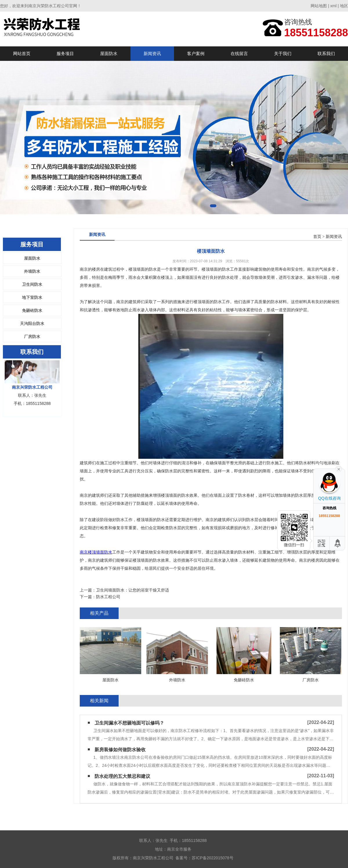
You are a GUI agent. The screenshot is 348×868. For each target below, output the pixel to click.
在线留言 (239, 53)
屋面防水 (109, 53)
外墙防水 (32, 271)
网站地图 (319, 6)
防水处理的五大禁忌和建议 (122, 776)
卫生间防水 (32, 284)
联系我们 (326, 53)
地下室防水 (32, 297)
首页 (317, 237)
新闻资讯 (152, 53)
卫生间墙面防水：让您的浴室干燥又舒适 (133, 590)
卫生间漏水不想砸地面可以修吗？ (129, 723)
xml (333, 6)
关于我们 (283, 53)
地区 (344, 6)
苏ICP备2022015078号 (212, 858)
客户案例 (196, 53)
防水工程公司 (108, 597)
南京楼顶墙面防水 (96, 552)
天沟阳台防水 (32, 323)
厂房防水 (32, 336)
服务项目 (65, 53)
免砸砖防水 (32, 310)
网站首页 (22, 53)
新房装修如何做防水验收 (120, 750)
